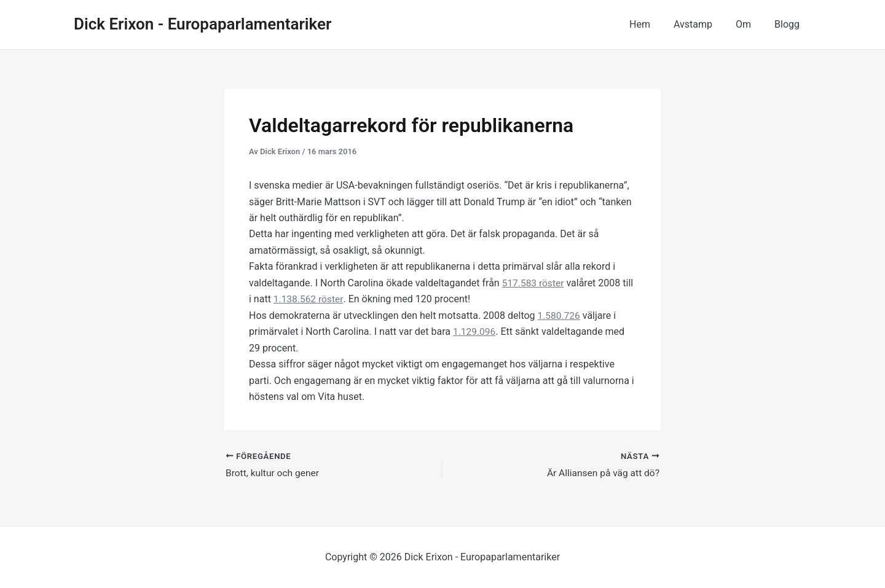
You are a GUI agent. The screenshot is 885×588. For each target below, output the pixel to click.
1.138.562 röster (309, 299)
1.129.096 (475, 331)
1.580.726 (560, 315)
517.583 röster (534, 283)
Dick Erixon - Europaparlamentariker (203, 24)
